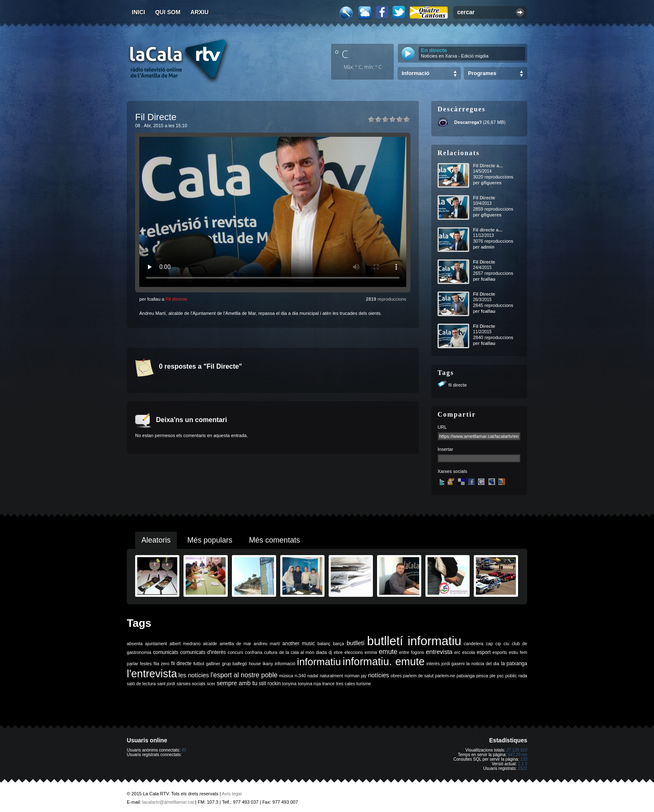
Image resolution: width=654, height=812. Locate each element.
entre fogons (412, 652)
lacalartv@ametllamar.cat (168, 802)
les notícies (194, 675)
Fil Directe (484, 198)
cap (489, 644)
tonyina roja (309, 684)
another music (299, 644)
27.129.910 (517, 750)
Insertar (445, 449)
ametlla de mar (235, 644)
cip (498, 644)
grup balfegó (234, 664)
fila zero (161, 664)
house (255, 664)
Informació (415, 73)
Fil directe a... (488, 230)
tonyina (289, 684)
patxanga (465, 676)
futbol (199, 664)
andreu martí (267, 644)
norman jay (356, 676)
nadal (313, 676)
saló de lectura (141, 684)
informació (285, 664)
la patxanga (514, 664)
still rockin (270, 684)
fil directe (458, 385)
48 (184, 750)
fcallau (488, 279)
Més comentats (274, 540)
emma (371, 652)
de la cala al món (297, 652)
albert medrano (185, 644)
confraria (253, 652)
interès (433, 664)
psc (500, 676)
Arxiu (200, 12)
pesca (482, 676)
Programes (482, 73)
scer (211, 684)
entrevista (439, 652)
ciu (506, 644)
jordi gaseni (453, 664)
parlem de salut (418, 676)
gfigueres (491, 183)
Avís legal (232, 794)
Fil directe (176, 299)
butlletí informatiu (414, 641)
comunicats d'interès (203, 652)
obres (396, 676)
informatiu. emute (384, 661)
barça (338, 644)
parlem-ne (445, 676)
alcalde (210, 644)
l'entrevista (152, 674)
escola (469, 652)
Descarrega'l (468, 122)
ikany (268, 664)
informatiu (319, 662)
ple (493, 676)
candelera (474, 644)
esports (499, 652)
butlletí (356, 643)
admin (488, 247)
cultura (271, 652)
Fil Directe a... (488, 166)
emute (388, 652)
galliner (213, 664)
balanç (324, 644)
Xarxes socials (452, 471)
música (286, 676)
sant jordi (166, 684)
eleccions (354, 652)
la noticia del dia (483, 664)
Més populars (210, 540)
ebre (338, 652)
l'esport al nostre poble (244, 675)
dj (330, 652)
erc (457, 652)
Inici (138, 12)
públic (511, 676)
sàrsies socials (191, 684)
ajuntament (156, 644)
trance (329, 684)
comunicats (166, 652)
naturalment (331, 676)
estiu (514, 652)
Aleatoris (156, 540)
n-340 (300, 676)
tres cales (346, 684)
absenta (135, 644)
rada (523, 676)
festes (146, 664)
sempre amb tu (237, 683)
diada (321, 652)
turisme (364, 684)
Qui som (168, 12)
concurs (235, 652)
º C (342, 54)
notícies (379, 675)
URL (442, 427)
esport (484, 652)
